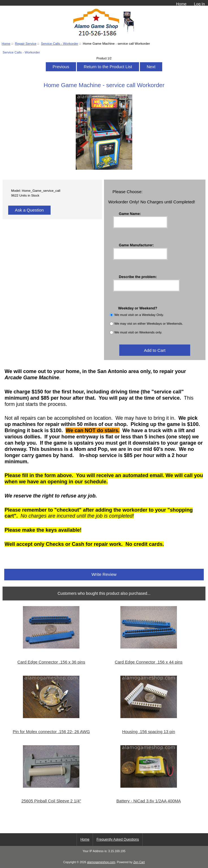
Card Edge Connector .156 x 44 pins (149, 662)
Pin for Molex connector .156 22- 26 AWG (51, 732)
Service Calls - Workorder (60, 43)
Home (181, 4)
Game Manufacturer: (136, 245)
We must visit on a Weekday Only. (139, 315)
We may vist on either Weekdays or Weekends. (149, 324)
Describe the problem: (138, 276)
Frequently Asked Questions (118, 839)
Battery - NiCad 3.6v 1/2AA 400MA (149, 801)
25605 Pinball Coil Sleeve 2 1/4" (51, 801)
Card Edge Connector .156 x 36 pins (51, 662)
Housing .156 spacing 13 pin (149, 732)
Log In (199, 4)
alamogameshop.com (101, 862)
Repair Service (26, 43)
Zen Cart (139, 862)
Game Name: (130, 213)
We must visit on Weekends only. (138, 332)
